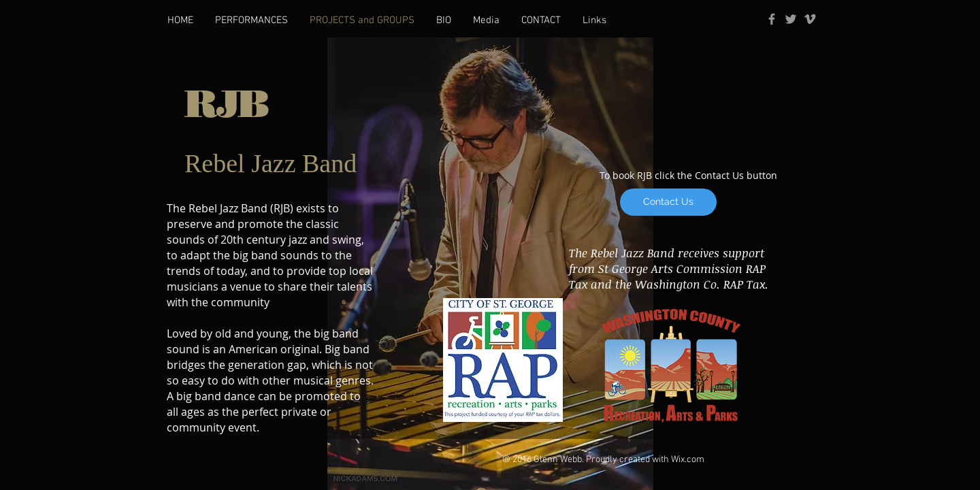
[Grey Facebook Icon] (772, 19)
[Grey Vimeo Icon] (810, 19)
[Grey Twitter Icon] (791, 19)
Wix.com (688, 460)
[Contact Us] (668, 202)
